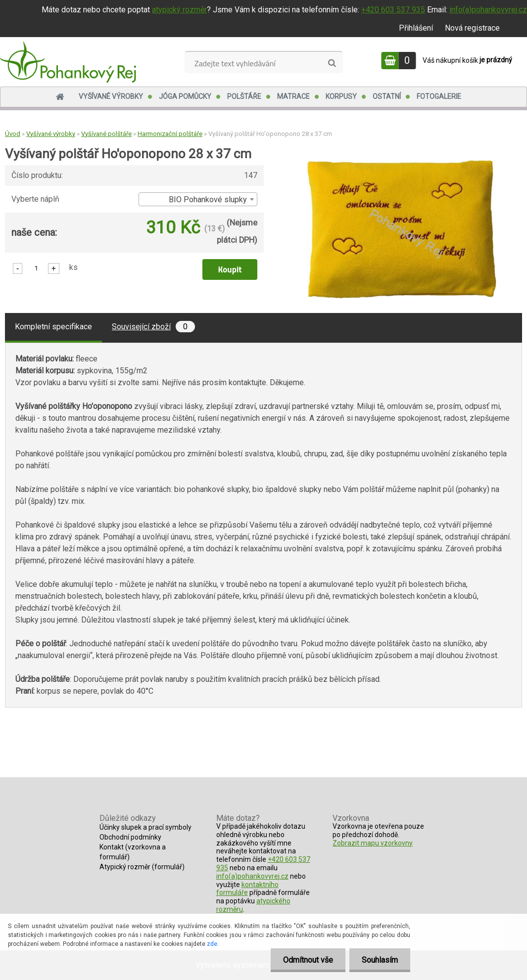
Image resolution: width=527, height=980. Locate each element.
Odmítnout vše (308, 960)
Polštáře (244, 96)
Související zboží (153, 327)
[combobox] (198, 199)
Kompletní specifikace (53, 327)
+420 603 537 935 (393, 10)
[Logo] (68, 62)
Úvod (13, 134)
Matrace (293, 96)
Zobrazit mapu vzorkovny (373, 843)
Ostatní (387, 96)
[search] (332, 63)
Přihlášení (416, 28)
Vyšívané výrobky (111, 96)
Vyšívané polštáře (106, 134)
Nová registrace (472, 28)
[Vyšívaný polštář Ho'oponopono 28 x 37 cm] (402, 164)
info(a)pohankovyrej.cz (488, 10)
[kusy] (36, 268)
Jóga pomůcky (185, 96)
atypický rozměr (179, 10)
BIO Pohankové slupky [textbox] (208, 200)
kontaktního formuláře (247, 889)
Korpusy (341, 96)
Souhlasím (380, 960)
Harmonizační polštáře (170, 134)
